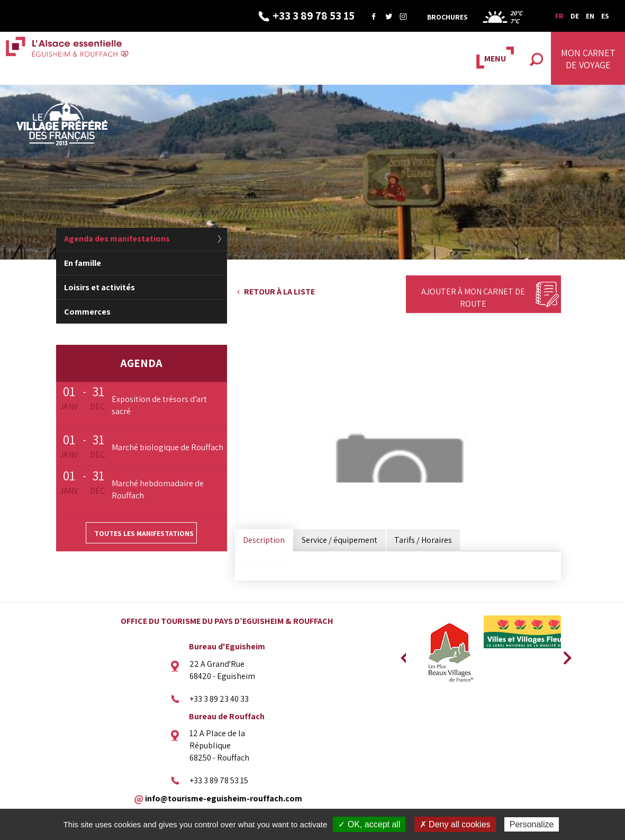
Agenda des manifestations (117, 239)
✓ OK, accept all (369, 824)
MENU (495, 59)
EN (590, 16)
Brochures (447, 17)
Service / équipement (339, 540)
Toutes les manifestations (144, 533)
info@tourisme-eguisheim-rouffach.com (224, 798)
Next (564, 655)
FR (559, 16)
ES (605, 16)
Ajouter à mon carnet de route (473, 298)
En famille (83, 263)
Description (264, 540)
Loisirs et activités (99, 287)
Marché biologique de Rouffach (167, 447)
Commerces (87, 312)
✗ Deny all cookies (455, 824)
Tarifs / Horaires (423, 540)
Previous (403, 655)
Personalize (532, 824)
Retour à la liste (279, 292)
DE (575, 16)
